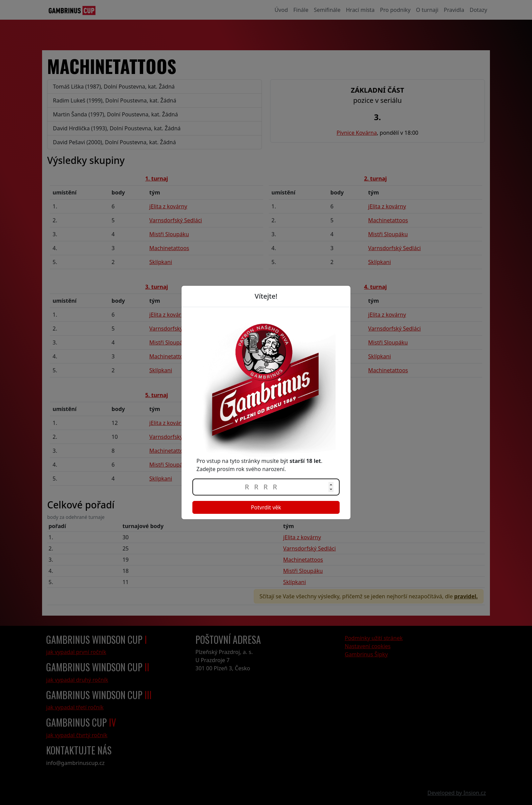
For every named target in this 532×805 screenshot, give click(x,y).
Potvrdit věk (266, 507)
